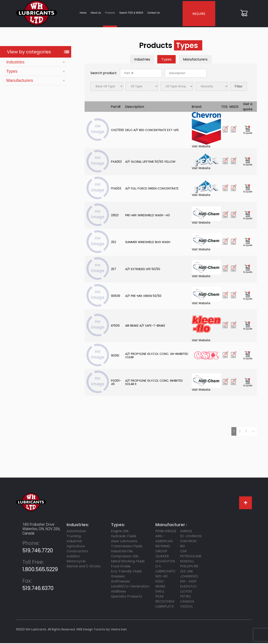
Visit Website (206, 131)
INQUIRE (198, 14)
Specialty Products (126, 597)
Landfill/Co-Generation (130, 587)
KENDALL (187, 562)
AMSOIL (186, 532)
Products (109, 13)
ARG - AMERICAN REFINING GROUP (164, 544)
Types (12, 72)
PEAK (160, 597)
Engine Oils (120, 532)
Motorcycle (76, 562)
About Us (95, 13)
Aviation (73, 557)
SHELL (160, 592)
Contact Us (153, 13)
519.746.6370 (38, 585)
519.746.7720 (38, 548)
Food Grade (121, 567)
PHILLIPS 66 (189, 567)
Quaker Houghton (165, 560)
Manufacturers (20, 81)
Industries (15, 63)
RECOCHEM (165, 602)
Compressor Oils (125, 557)
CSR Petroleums (191, 554)
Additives (118, 592)
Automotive (76, 532)
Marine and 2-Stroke (84, 567)
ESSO (160, 582)
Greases (118, 577)
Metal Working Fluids (128, 562)
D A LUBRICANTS (165, 570)
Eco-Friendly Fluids (126, 572)
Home (82, 13)
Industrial (74, 542)
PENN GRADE (166, 532)
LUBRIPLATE (165, 607)
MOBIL (160, 587)
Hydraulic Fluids (124, 537)
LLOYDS (186, 592)
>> (253, 432)
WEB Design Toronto (91, 630)
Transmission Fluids (127, 547)
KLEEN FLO (188, 587)
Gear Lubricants (124, 542)
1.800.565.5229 (40, 567)
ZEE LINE (187, 572)
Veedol (186, 607)
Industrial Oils (122, 552)
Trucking (74, 537)
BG (182, 547)
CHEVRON (188, 542)
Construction (77, 552)
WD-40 (161, 577)
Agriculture (76, 547)
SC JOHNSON (191, 537)
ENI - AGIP (188, 582)
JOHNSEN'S (189, 577)
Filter (239, 87)
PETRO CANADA (187, 600)
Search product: (104, 74)
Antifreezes (120, 582)
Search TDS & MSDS (130, 13)
